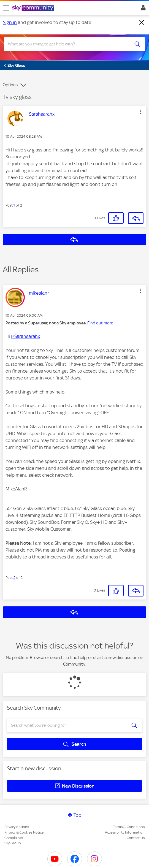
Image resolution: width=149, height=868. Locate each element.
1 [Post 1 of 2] (14, 205)
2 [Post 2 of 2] (14, 578)
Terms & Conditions (129, 827)
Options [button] (10, 85)
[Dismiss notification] (142, 23)
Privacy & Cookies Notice (24, 832)
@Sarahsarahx (25, 336)
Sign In (142, 9)
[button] (141, 112)
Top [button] (77, 815)
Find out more (100, 323)
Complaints (14, 838)
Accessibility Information (125, 832)
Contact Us (136, 838)
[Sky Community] (34, 8)
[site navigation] (6, 8)
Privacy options (17, 827)
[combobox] (68, 44)
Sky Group (13, 843)
